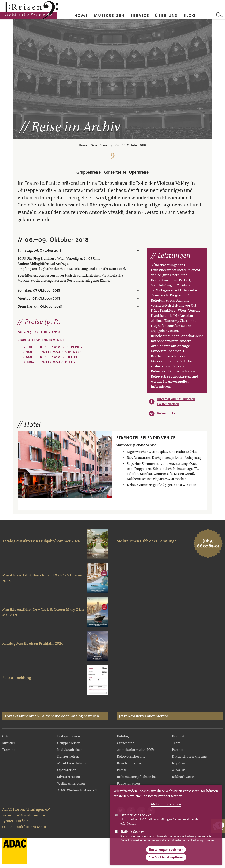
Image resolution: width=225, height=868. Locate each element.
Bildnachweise (183, 777)
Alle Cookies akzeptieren (166, 858)
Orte (94, 145)
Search (220, 15)
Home (81, 16)
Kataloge (124, 736)
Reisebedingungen (131, 763)
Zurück (22, 465)
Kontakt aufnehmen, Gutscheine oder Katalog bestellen (52, 716)
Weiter (108, 465)
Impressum (181, 763)
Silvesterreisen (69, 777)
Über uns (166, 16)
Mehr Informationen (166, 805)
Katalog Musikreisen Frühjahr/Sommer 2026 (41, 541)
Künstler (9, 743)
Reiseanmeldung (17, 678)
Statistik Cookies (132, 832)
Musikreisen (109, 16)
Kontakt (178, 736)
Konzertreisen (68, 756)
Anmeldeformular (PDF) (135, 750)
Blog (190, 16)
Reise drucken (167, 413)
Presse (122, 770)
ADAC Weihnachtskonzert (77, 790)
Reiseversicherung (131, 756)
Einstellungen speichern (166, 850)
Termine (9, 750)
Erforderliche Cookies (136, 815)
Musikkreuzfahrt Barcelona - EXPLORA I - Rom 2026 (42, 578)
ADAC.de (179, 770)
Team (176, 743)
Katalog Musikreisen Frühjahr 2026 (33, 643)
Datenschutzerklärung (189, 756)
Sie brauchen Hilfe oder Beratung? (146, 541)
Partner (178, 750)
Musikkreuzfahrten (72, 763)
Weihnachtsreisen (71, 783)
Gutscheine (126, 743)
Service (140, 16)
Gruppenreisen (69, 743)
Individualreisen (70, 750)
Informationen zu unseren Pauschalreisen (176, 401)
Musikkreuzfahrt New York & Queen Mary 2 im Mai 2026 (43, 612)
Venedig (106, 145)
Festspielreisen (69, 736)
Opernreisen (67, 770)
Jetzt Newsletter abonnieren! (144, 716)
